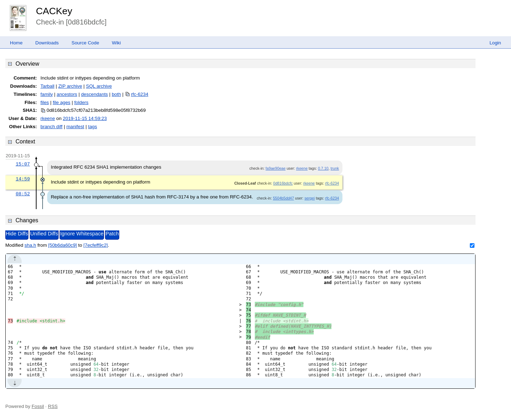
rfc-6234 (140, 94)
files (45, 102)
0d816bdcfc (283, 183)
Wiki (116, 43)
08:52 (23, 194)
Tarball (47, 86)
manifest (75, 127)
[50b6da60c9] (63, 245)
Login (495, 43)
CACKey (54, 11)
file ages (62, 102)
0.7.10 (323, 168)
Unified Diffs (44, 234)
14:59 (23, 179)
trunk (335, 168)
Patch (112, 234)
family (47, 94)
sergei (310, 198)
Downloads (47, 43)
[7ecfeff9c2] (96, 245)
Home (16, 43)
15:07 (23, 164)
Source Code (86, 43)
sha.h (30, 245)
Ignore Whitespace (82, 234)
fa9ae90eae (275, 168)
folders (81, 102)
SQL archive (99, 86)
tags (92, 127)
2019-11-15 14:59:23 (85, 118)
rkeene (48, 118)
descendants (94, 94)
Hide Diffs (17, 234)
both (116, 94)
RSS (53, 406)
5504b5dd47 (283, 198)
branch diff (51, 127)
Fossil (38, 406)
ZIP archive (70, 86)
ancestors (67, 94)
